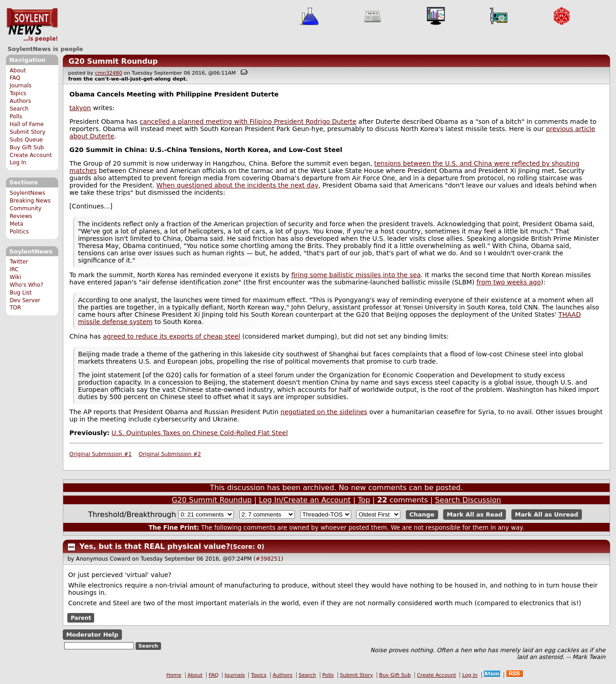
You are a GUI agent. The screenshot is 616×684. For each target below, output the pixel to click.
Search (19, 109)
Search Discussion (468, 500)
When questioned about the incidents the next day (237, 185)
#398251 (268, 559)
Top (364, 500)
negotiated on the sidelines (324, 412)
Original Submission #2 (170, 454)
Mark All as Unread (547, 514)
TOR (15, 308)
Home (174, 675)
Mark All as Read (475, 514)
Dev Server (25, 300)
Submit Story (28, 132)
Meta (16, 224)
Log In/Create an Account (305, 500)
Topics (18, 93)
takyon (80, 108)
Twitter (19, 262)
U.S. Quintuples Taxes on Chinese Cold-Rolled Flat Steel (199, 433)
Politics (19, 232)
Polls (16, 117)
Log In (18, 162)
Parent (81, 618)
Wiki (15, 277)
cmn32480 (109, 73)
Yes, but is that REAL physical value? (155, 546)
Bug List (21, 293)
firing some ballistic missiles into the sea (356, 275)
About (18, 71)
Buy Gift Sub (27, 147)
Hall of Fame (27, 124)
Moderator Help (92, 635)
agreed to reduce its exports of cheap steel (172, 336)
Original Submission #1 (101, 454)
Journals (20, 86)
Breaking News (30, 201)
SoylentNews (32, 25)
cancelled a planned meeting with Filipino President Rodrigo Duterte (248, 122)
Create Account (31, 155)
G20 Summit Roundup (113, 61)
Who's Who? (26, 285)
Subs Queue (26, 140)
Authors (20, 101)
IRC (14, 269)
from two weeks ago (509, 282)
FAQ (15, 78)
